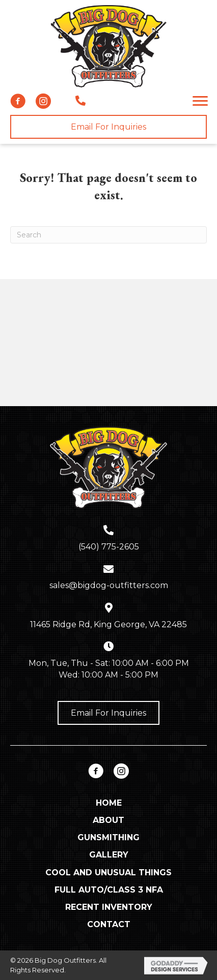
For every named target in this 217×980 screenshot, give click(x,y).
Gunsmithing (108, 837)
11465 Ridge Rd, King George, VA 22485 (108, 624)
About (108, 820)
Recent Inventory (109, 907)
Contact (109, 924)
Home (109, 803)
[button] (18, 101)
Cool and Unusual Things (108, 872)
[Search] (108, 235)
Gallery (109, 855)
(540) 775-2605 (109, 547)
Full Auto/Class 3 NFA (109, 890)
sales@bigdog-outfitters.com (109, 585)
